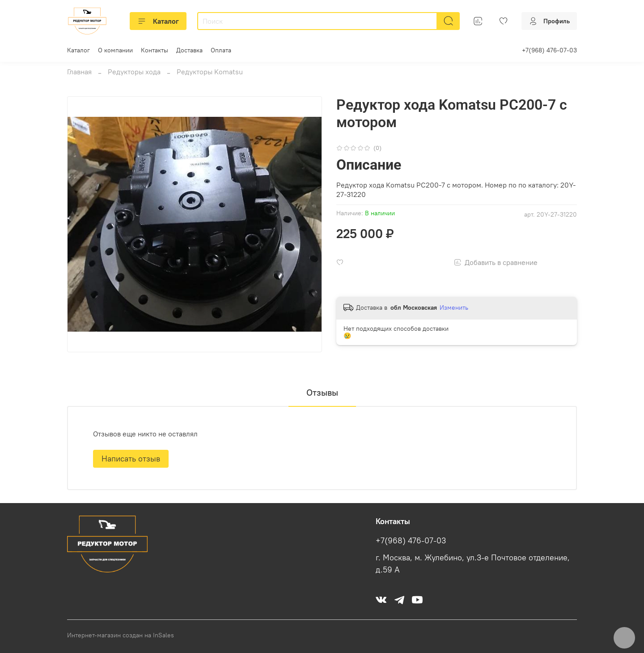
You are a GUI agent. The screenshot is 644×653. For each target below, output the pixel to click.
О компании (115, 50)
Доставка (189, 50)
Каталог (158, 21)
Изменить (454, 307)
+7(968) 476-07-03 (549, 50)
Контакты (155, 50)
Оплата (221, 50)
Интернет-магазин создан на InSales (121, 635)
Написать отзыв (131, 459)
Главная (79, 72)
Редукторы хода (134, 72)
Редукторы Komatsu (210, 72)
